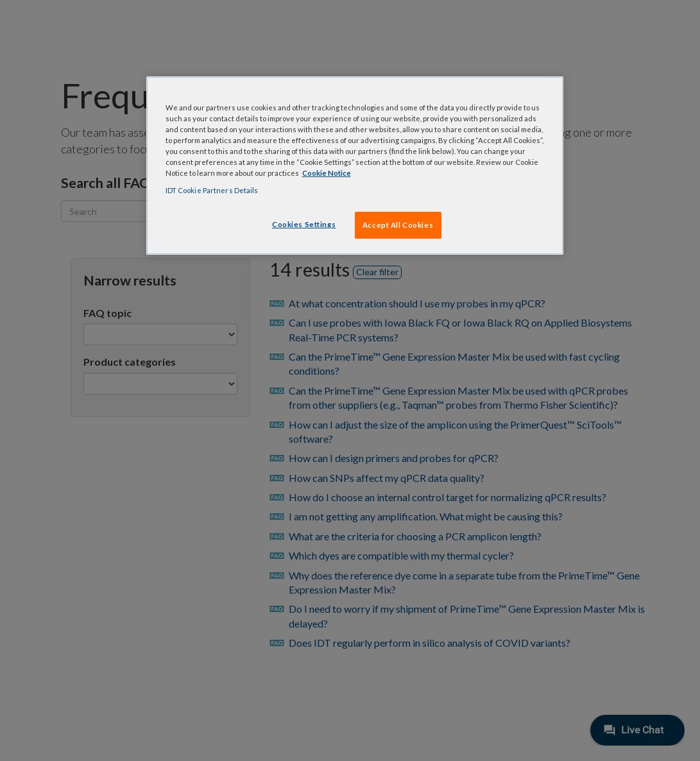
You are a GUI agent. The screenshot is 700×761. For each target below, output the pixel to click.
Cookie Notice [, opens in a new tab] (327, 173)
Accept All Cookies (398, 225)
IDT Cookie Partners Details (212, 190)
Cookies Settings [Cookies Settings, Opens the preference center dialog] (304, 224)
